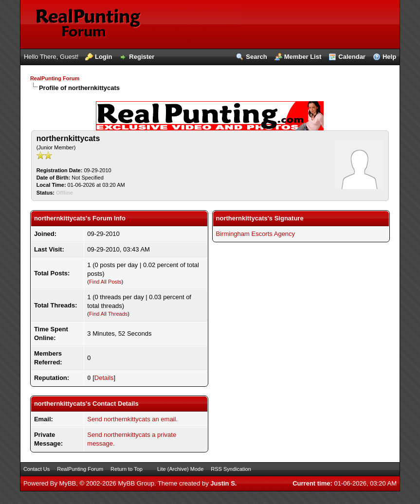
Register (142, 57)
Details (104, 378)
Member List (303, 57)
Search (256, 57)
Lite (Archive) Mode (180, 469)
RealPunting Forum (55, 78)
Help (389, 57)
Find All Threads (108, 314)
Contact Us (37, 469)
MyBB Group (136, 483)
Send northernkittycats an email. (132, 419)
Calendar (352, 57)
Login (103, 57)
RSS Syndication (231, 469)
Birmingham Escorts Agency (256, 234)
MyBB (68, 483)
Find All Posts (105, 282)
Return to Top (127, 469)
